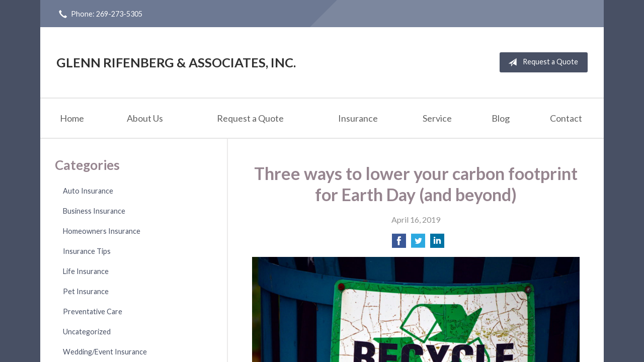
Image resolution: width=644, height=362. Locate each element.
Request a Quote (541, 62)
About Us (145, 118)
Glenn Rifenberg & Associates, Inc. (176, 62)
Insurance (358, 118)
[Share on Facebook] (399, 244)
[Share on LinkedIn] (437, 244)
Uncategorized (87, 332)
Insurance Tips (87, 251)
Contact (566, 118)
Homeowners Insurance (102, 231)
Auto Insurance (88, 191)
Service (437, 118)
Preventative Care (93, 311)
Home (72, 118)
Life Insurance (86, 271)
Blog (501, 118)
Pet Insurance (86, 291)
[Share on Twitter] (418, 244)
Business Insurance (94, 211)
